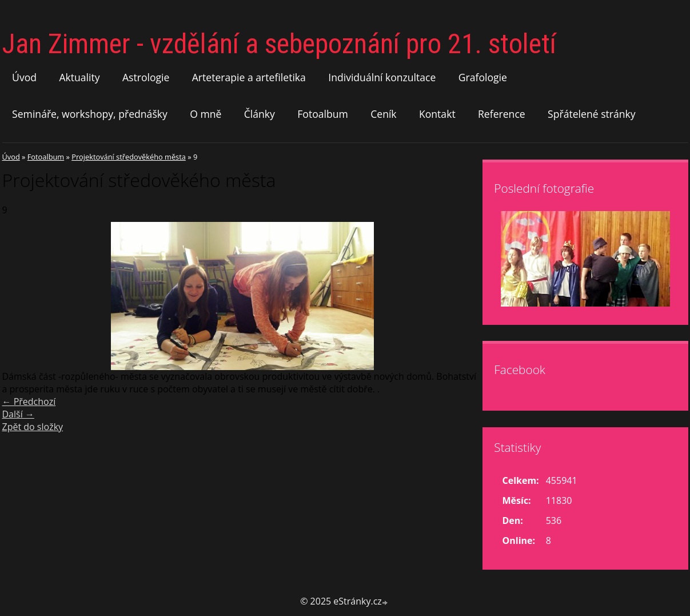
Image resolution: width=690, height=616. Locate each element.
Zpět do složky (33, 427)
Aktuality (79, 77)
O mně (206, 114)
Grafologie (483, 77)
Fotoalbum (323, 114)
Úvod (24, 77)
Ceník (383, 114)
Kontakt (437, 114)
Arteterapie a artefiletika (249, 77)
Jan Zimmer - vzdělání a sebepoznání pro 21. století (279, 44)
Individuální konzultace (382, 77)
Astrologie (146, 77)
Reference (502, 114)
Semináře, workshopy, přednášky (90, 114)
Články (260, 114)
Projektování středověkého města (129, 157)
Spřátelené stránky (592, 114)
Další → (18, 414)
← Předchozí (29, 402)
